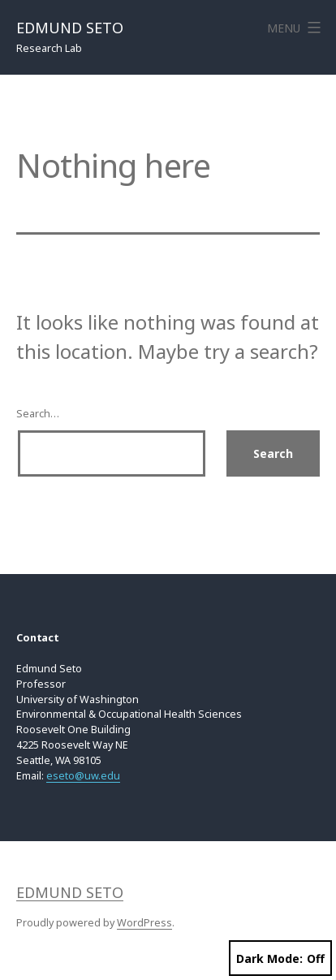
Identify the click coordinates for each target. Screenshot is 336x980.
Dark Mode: (280, 958)
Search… (38, 414)
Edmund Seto (70, 28)
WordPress (144, 923)
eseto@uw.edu (83, 776)
